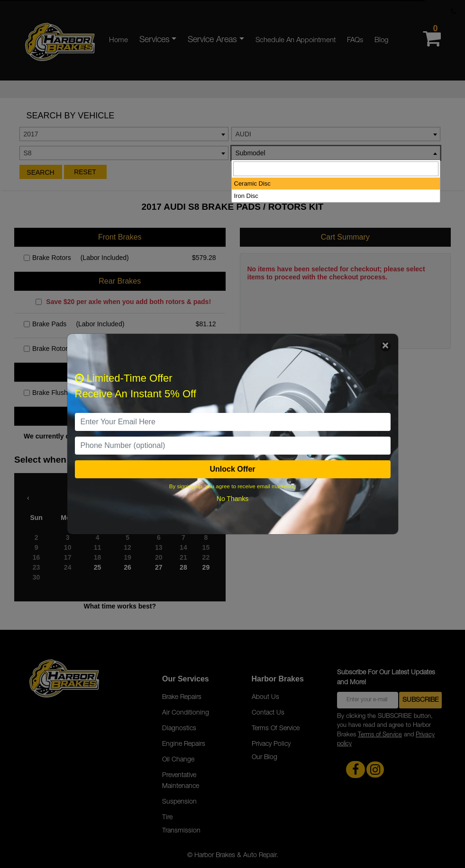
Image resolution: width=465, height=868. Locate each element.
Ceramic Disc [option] (252, 183)
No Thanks (232, 499)
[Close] (386, 346)
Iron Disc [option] (246, 196)
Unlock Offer (232, 469)
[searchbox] (336, 169)
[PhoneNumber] (233, 446)
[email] (233, 422)
